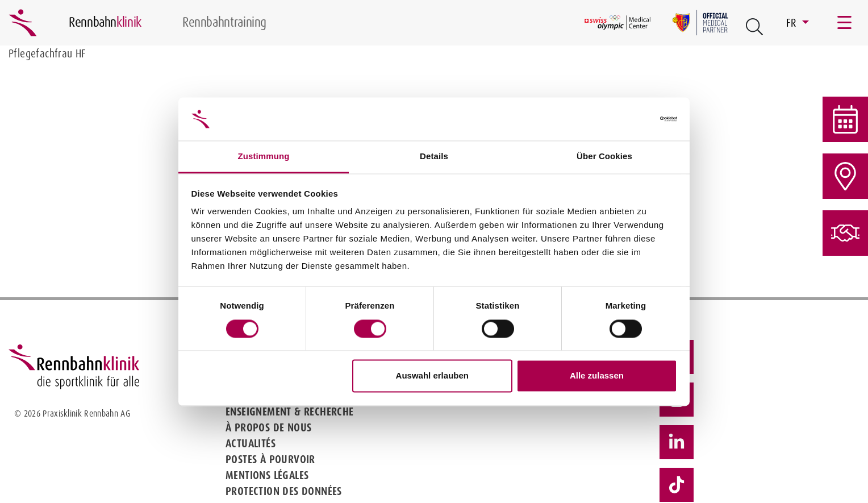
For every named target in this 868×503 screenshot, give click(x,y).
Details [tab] (434, 157)
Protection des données (284, 491)
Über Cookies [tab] (604, 157)
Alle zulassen (597, 376)
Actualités (251, 443)
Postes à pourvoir (270, 459)
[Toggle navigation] (845, 23)
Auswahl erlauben (432, 376)
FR (793, 23)
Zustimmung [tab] (264, 157)
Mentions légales (267, 475)
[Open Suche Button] (754, 27)
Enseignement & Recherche (290, 411)
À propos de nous (268, 427)
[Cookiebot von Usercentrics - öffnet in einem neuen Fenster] (627, 119)
